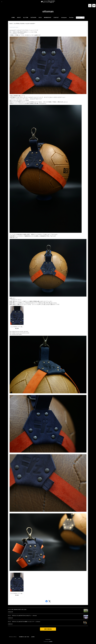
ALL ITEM (26, 17)
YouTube (71, 17)
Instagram (64, 17)
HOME (13, 17)
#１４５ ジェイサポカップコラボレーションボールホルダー (22, 24)
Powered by (48, 642)
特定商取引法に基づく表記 (24, 637)
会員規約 (33, 637)
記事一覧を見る (48, 629)
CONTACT (56, 17)
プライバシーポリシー (13, 637)
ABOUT (19, 17)
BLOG (40, 17)
